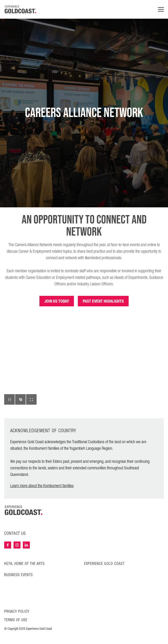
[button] (9, 399)
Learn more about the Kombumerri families (42, 486)
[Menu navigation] (161, 9)
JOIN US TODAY (57, 301)
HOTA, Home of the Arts (24, 564)
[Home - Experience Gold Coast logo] (21, 9)
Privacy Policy (17, 612)
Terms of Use (16, 620)
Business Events (19, 575)
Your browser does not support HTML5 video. (84, 365)
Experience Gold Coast (104, 564)
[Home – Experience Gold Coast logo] (24, 510)
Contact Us (15, 534)
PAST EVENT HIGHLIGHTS (103, 301)
